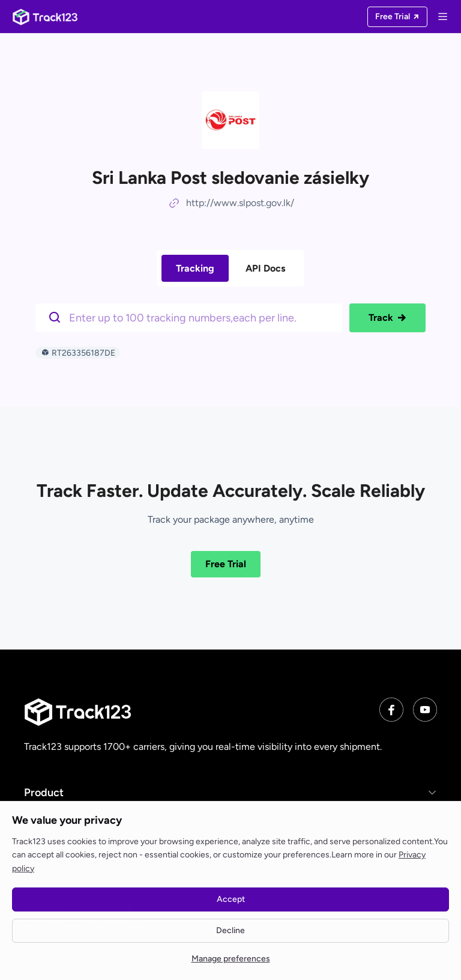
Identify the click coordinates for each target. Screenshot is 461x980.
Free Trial (226, 564)
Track (387, 318)
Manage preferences (231, 959)
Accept (231, 899)
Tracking (195, 268)
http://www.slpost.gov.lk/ (240, 203)
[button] (230, 792)
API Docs (265, 268)
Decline (230, 930)
